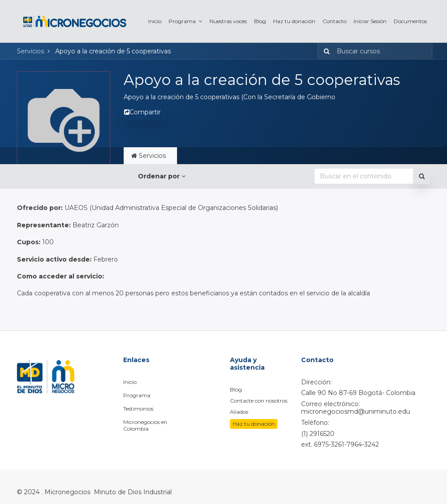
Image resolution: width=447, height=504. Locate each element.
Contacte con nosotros (259, 401)
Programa (137, 395)
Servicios (30, 51)
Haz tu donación (254, 424)
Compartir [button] (142, 112)
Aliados (239, 412)
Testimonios (138, 409)
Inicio (130, 382)
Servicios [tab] (150, 156)
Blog (236, 389)
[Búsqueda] (325, 51)
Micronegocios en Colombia (145, 425)
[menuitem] (155, 21)
